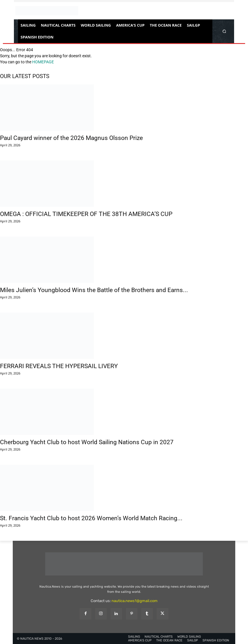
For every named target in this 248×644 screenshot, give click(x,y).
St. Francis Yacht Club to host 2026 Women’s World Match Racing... (91, 518)
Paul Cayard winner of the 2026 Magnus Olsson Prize (71, 138)
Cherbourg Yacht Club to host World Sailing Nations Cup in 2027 (87, 442)
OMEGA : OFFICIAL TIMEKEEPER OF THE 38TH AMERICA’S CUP (86, 214)
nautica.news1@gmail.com (135, 601)
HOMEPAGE (43, 62)
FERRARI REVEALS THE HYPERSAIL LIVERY (59, 366)
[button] (224, 31)
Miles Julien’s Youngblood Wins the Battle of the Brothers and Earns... (94, 290)
